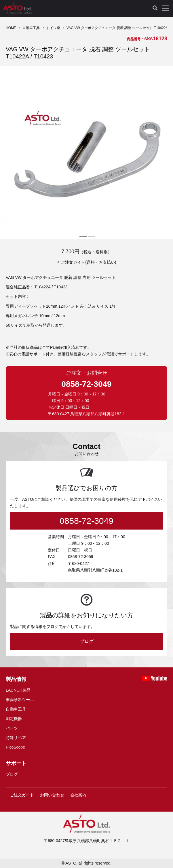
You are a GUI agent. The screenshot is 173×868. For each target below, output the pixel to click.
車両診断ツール (20, 700)
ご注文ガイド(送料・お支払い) (89, 262)
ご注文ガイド (22, 795)
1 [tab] (82, 239)
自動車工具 (31, 28)
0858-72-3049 (86, 384)
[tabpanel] (86, 152)
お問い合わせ (52, 795)
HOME (11, 28)
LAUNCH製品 (18, 690)
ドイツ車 (53, 28)
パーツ (12, 728)
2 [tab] (91, 239)
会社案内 (78, 795)
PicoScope (15, 747)
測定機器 (14, 719)
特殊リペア (16, 738)
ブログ (87, 641)
